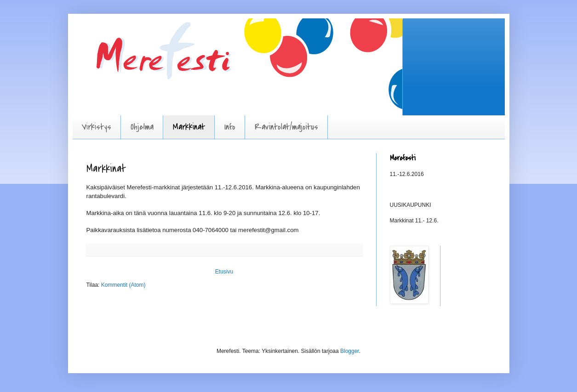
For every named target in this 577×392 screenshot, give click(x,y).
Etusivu (224, 272)
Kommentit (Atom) (123, 285)
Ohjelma (142, 127)
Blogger (350, 351)
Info (230, 127)
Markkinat (189, 127)
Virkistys (97, 127)
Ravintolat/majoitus (286, 127)
